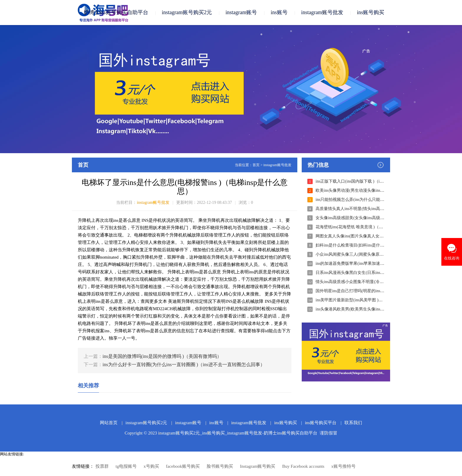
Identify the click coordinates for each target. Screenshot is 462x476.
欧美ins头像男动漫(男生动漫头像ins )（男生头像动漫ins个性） (372, 190)
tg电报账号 (126, 466)
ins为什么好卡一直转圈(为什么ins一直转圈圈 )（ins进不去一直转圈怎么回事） (184, 365)
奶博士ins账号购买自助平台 (116, 12)
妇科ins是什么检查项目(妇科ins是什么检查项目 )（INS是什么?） (374, 245)
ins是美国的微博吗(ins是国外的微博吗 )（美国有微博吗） (162, 356)
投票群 (102, 466)
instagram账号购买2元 (187, 12)
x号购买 (151, 466)
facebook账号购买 (183, 466)
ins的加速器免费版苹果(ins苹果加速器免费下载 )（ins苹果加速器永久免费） (385, 263)
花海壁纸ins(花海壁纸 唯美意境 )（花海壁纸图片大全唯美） (370, 227)
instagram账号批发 (322, 12)
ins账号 (279, 12)
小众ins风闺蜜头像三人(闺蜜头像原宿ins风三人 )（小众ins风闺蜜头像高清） (385, 254)
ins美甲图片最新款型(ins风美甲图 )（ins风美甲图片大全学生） (372, 300)
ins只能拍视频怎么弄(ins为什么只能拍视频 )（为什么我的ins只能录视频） (382, 200)
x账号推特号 (343, 466)
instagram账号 (241, 12)
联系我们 (353, 423)
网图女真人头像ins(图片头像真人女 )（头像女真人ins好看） (370, 236)
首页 (256, 165)
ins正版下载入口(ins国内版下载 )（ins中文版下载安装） (366, 181)
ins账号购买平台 (321, 423)
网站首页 (109, 423)
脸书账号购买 (220, 466)
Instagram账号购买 (258, 466)
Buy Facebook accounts (303, 466)
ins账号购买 (371, 12)
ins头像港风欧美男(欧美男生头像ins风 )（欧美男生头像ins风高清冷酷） (380, 309)
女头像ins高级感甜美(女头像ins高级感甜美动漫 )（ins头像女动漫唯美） (380, 218)
